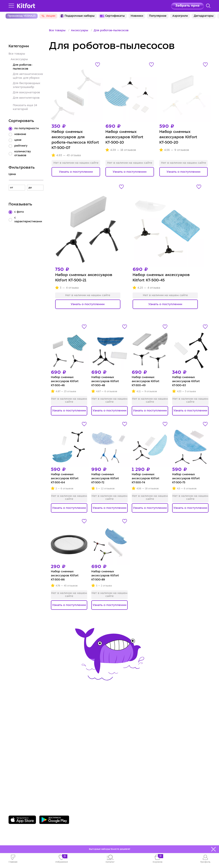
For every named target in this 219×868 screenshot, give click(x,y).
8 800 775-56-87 (32, 777)
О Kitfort (121, 723)
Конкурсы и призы (27, 743)
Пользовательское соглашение (144, 749)
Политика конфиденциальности (144, 743)
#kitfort (16, 749)
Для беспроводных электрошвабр (27, 85)
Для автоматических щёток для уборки (28, 76)
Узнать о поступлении (76, 172)
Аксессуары (19, 59)
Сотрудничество (129, 729)
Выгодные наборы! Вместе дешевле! (109, 849)
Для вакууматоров (26, 93)
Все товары (17, 54)
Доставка (18, 729)
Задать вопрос (31, 785)
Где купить (19, 736)
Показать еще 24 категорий (25, 107)
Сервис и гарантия (27, 723)
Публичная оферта (131, 756)
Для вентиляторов (26, 98)
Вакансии (122, 736)
